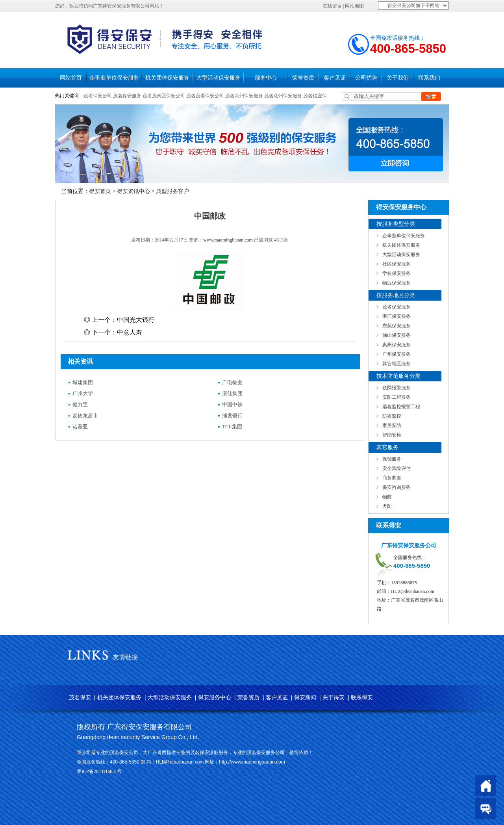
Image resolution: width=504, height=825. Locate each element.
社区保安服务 (397, 264)
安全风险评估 (397, 468)
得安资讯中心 (133, 191)
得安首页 (100, 191)
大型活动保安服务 (219, 78)
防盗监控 (392, 416)
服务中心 (266, 78)
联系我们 (429, 78)
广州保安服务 (397, 354)
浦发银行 (232, 415)
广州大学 (83, 393)
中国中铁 (232, 404)
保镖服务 (392, 459)
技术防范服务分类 (398, 376)
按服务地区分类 (396, 295)
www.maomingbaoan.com (228, 240)
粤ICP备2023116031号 (99, 771)
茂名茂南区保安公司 (164, 96)
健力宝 (80, 404)
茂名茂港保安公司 (205, 96)
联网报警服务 (397, 388)
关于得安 (334, 698)
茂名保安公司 (98, 96)
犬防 (387, 506)
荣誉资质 (303, 78)
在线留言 (332, 6)
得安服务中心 (215, 698)
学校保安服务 (397, 273)
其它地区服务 (397, 364)
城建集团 (83, 382)
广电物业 (232, 382)
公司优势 (366, 78)
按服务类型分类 (396, 224)
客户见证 (335, 78)
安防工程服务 (397, 397)
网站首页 (71, 78)
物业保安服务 (397, 283)
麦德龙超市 (85, 415)
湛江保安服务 (397, 316)
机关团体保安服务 (167, 78)
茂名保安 (80, 698)
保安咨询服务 (397, 487)
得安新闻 (305, 698)
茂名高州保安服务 (244, 96)
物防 (387, 497)
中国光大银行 (136, 320)
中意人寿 (130, 332)
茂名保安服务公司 (266, 753)
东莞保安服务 (397, 326)
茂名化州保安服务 (284, 96)
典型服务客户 (172, 191)
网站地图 (354, 6)
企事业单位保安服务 (114, 78)
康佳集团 (232, 393)
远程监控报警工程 (401, 407)
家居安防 (392, 426)
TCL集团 (232, 426)
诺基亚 (80, 426)
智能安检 (392, 435)
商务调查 (392, 478)
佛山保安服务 (397, 335)
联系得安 (362, 698)
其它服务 (387, 447)
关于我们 (398, 78)
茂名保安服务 (127, 96)
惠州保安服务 (397, 345)
